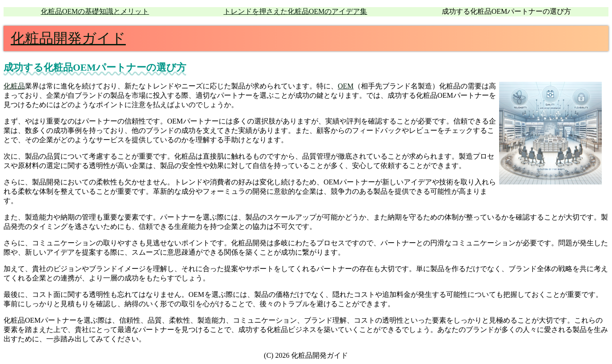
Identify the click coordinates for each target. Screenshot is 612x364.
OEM (346, 86)
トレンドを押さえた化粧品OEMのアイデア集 (296, 11)
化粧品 (14, 86)
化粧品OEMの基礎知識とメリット (95, 11)
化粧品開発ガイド (68, 38)
